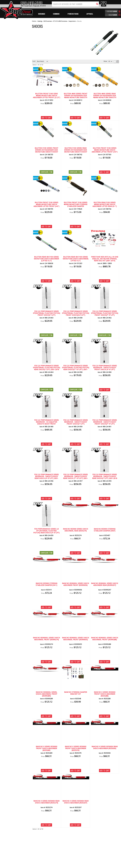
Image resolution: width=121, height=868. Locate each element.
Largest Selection (13, 73)
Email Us (10, 92)
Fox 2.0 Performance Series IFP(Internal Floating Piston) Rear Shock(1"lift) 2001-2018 (46, 368)
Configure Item (46, 172)
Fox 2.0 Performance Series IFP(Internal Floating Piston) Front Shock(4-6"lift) (76, 313)
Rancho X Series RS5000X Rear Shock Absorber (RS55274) (46, 802)
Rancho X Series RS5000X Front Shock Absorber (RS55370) (76, 749)
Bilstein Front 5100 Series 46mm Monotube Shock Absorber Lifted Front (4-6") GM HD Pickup (46, 204)
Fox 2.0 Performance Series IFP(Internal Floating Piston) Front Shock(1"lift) (46, 313)
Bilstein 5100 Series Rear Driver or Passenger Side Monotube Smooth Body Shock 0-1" (76, 150)
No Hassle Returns (14, 79)
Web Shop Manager (82, 866)
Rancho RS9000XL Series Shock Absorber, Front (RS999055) (76, 639)
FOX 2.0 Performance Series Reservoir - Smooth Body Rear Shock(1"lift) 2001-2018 (105, 477)
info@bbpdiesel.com (69, 853)
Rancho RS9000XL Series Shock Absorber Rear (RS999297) (105, 584)
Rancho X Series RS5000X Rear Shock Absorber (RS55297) (76, 802)
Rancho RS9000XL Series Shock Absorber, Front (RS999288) (105, 639)
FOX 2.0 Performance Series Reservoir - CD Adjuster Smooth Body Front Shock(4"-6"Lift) (46, 422)
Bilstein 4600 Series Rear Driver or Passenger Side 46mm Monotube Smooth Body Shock (105, 96)
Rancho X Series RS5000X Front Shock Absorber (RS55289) (46, 749)
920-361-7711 (12, 97)
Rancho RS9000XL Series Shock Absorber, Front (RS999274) (46, 639)
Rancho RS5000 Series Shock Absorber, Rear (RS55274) (76, 530)
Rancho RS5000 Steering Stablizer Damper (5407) (105, 530)
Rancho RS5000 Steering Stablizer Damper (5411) (46, 584)
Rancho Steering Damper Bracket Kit (76, 693)
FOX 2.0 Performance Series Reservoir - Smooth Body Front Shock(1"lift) (76, 422)
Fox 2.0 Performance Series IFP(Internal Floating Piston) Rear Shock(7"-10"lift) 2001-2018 (76, 368)
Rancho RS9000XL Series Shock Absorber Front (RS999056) (76, 584)
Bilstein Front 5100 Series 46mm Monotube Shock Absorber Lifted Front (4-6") (105, 150)
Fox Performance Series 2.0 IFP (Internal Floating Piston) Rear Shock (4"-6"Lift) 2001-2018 (46, 531)
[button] (75, 4)
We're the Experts (13, 66)
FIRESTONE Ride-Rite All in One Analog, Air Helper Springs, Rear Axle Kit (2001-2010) (105, 259)
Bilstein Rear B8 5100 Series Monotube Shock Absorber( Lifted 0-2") (76, 259)
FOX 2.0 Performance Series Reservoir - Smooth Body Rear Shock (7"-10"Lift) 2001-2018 (76, 477)
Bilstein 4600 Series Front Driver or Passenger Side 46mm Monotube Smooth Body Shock (76, 96)
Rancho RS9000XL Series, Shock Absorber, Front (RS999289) (46, 694)
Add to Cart (46, 118)
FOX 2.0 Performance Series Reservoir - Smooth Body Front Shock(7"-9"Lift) (105, 422)
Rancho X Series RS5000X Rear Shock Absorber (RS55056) (105, 748)
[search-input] (74, 4)
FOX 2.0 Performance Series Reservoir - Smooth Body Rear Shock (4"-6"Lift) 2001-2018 (46, 477)
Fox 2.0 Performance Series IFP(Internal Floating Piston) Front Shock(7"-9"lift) (105, 313)
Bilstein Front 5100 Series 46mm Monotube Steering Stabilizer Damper (76, 204)
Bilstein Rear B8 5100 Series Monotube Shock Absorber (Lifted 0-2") (46, 259)
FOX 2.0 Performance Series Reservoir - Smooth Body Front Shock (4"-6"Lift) (105, 368)
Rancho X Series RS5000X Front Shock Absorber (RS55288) (105, 694)
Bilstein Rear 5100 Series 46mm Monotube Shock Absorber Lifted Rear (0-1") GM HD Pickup (105, 204)
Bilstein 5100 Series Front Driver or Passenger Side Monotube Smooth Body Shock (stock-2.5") (46, 150)
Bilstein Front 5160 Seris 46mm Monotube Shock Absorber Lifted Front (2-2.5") (46, 96)
